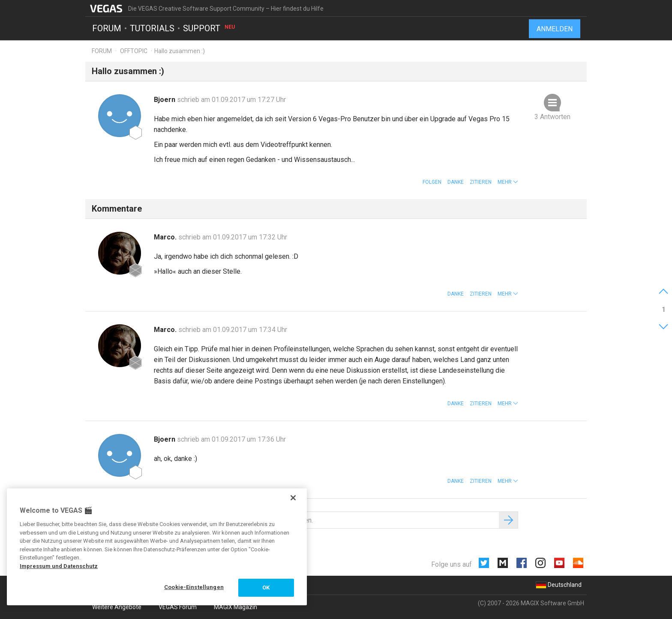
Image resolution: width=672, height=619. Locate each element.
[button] (508, 182)
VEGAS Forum (178, 607)
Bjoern (165, 100)
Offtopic (134, 51)
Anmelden (555, 29)
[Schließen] (293, 498)
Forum (107, 28)
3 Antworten (552, 117)
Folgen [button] (432, 182)
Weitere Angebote (117, 607)
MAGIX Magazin (235, 607)
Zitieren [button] (481, 182)
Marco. (166, 237)
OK (266, 588)
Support (209, 28)
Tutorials (152, 28)
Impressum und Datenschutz (59, 566)
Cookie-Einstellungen (194, 587)
